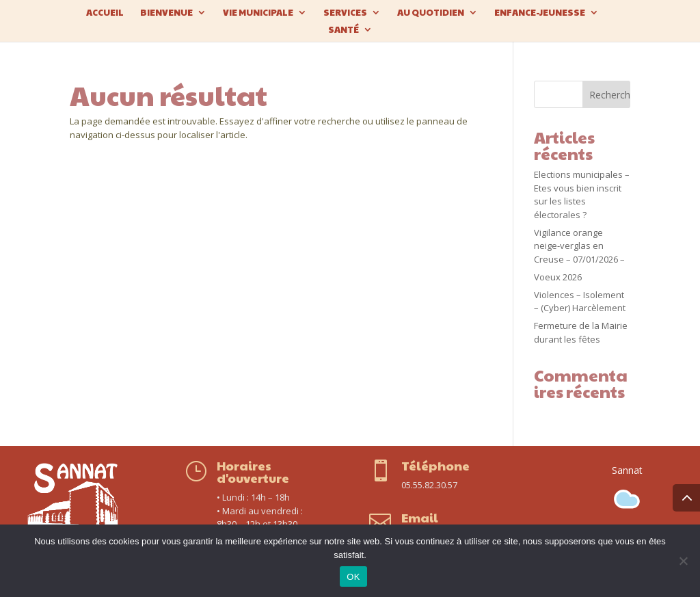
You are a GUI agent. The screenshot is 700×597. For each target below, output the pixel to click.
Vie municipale (258, 13)
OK (353, 577)
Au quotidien (431, 13)
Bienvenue (166, 13)
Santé (344, 30)
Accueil (105, 13)
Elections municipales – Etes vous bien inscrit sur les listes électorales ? (582, 195)
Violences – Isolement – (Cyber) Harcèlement (580, 302)
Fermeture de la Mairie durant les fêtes (581, 332)
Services (345, 13)
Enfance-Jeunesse (540, 13)
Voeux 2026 (558, 277)
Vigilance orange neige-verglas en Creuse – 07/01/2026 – (579, 246)
